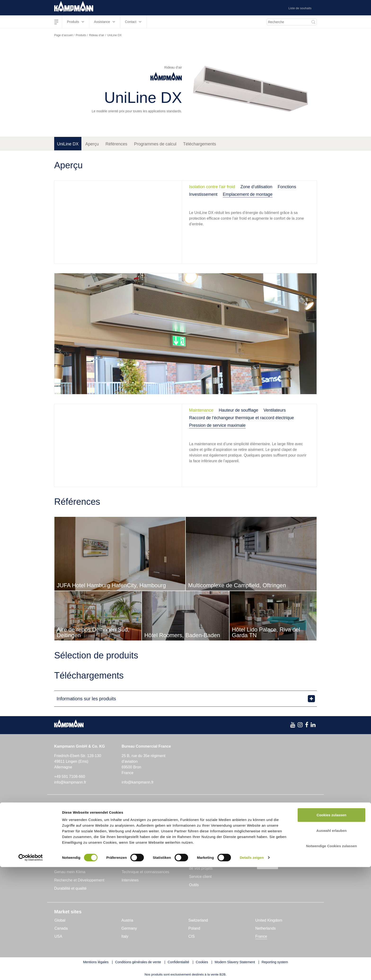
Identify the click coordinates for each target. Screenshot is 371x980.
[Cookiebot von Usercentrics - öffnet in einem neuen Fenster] (31, 971)
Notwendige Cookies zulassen (331, 959)
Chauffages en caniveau (75, 816)
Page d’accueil (63, 35)
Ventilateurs (275, 410)
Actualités (130, 864)
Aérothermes (65, 825)
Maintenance (201, 410)
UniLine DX (68, 144)
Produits (81, 35)
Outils (194, 885)
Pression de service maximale (217, 425)
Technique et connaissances (145, 872)
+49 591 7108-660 (70, 777)
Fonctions (287, 187)
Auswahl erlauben (331, 943)
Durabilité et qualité (70, 888)
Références (116, 144)
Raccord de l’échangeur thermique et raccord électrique (241, 418)
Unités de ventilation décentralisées (150, 833)
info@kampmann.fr (70, 782)
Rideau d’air (97, 35)
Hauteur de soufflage (239, 410)
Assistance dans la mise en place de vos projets (217, 866)
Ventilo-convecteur (70, 833)
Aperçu (92, 144)
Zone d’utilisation (256, 187)
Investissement (203, 194)
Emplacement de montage (248, 194)
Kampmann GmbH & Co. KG (78, 864)
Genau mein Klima (70, 872)
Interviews (130, 880)
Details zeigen (252, 971)
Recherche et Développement (79, 880)
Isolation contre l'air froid (212, 187)
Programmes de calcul (155, 144)
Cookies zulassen (331, 928)
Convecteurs (131, 825)
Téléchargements (200, 144)
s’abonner (271, 865)
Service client (200, 877)
